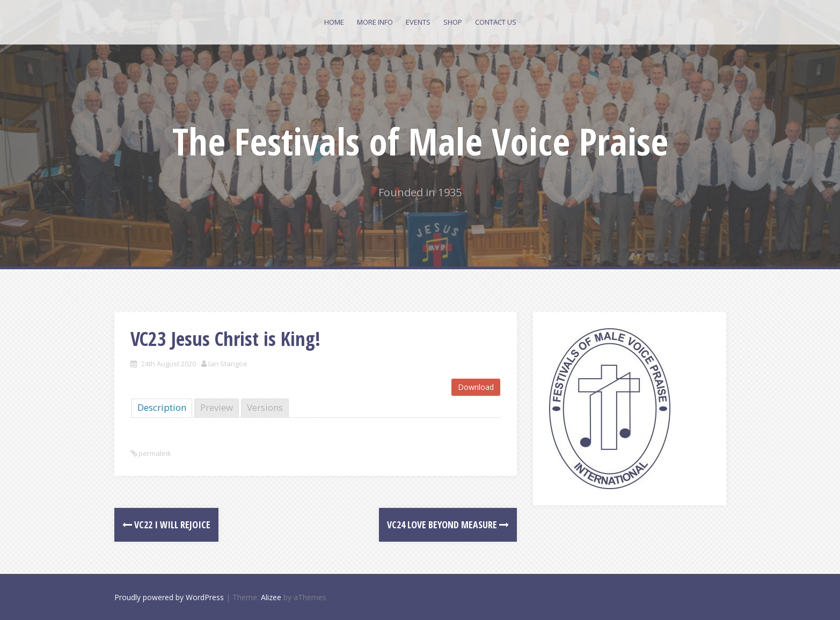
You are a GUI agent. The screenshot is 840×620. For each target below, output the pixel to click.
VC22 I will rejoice (166, 525)
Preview (217, 407)
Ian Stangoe (228, 364)
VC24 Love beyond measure (448, 525)
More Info (375, 22)
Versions (265, 407)
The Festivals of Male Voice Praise (420, 141)
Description (162, 407)
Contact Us (496, 22)
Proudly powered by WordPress (169, 597)
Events (418, 22)
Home (334, 22)
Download (476, 387)
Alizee (271, 597)
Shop (453, 22)
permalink (154, 453)
